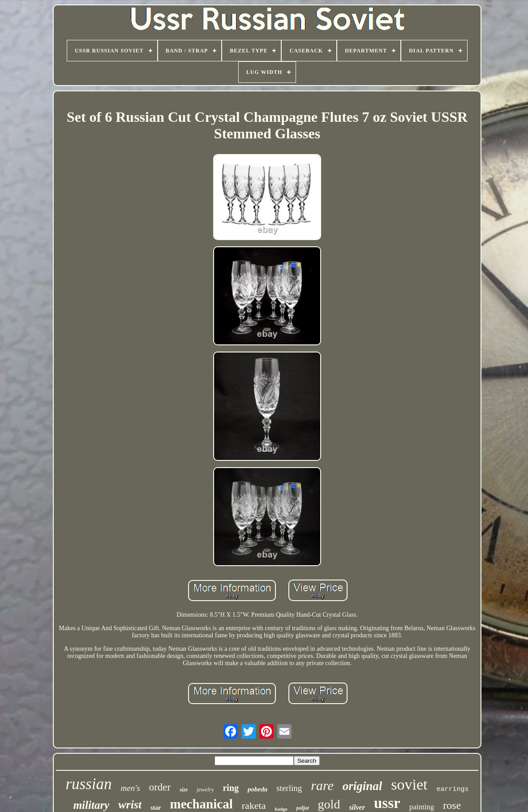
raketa (254, 806)
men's (131, 788)
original (363, 786)
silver (357, 807)
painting (422, 807)
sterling (289, 788)
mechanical (202, 804)
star (156, 808)
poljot (303, 808)
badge (281, 809)
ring (231, 788)
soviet (409, 784)
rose (452, 805)
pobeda (258, 789)
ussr (387, 803)
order (160, 787)
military (92, 805)
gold (329, 804)
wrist (130, 805)
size (184, 790)
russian (88, 784)
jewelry (205, 789)
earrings (453, 789)
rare (322, 785)
